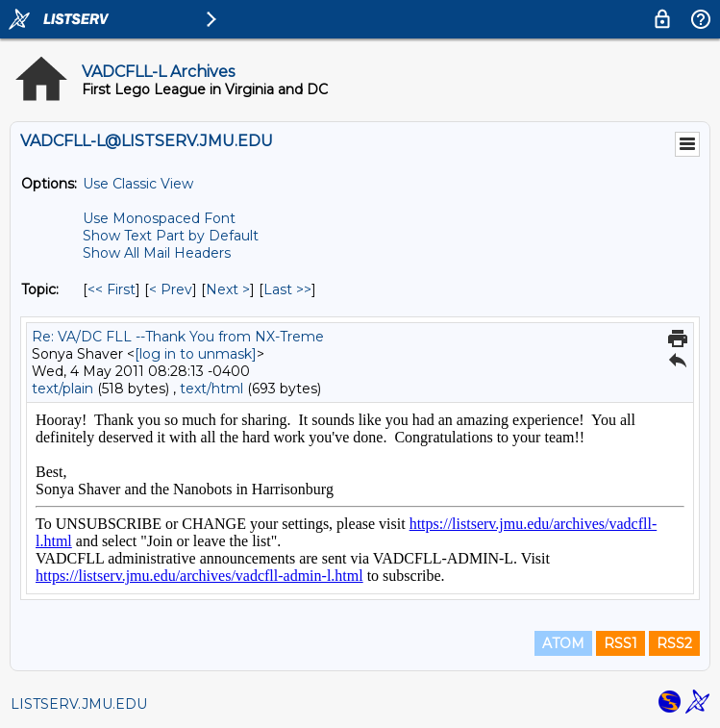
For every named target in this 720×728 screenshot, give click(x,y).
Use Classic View (138, 184)
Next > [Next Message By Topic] (228, 289)
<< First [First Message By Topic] (112, 289)
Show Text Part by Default (171, 236)
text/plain (62, 389)
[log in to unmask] (196, 354)
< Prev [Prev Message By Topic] (171, 289)
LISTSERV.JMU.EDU (79, 704)
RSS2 (674, 643)
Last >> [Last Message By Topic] (287, 289)
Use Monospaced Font (159, 218)
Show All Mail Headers (157, 253)
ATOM (563, 643)
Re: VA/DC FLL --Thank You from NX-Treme (178, 337)
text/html (211, 389)
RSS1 (621, 643)
